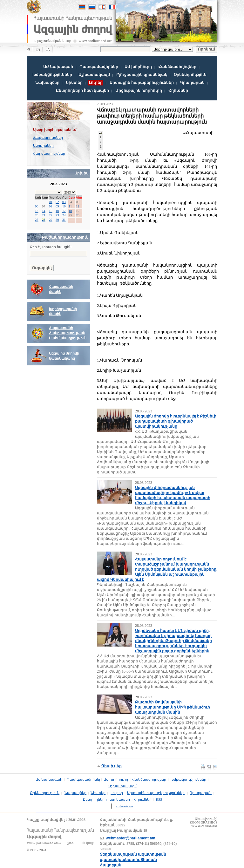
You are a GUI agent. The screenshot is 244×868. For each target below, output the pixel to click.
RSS (159, 799)
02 (57, 202)
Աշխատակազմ (94, 75)
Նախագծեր (47, 83)
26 (78, 215)
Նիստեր (74, 83)
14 (44, 211)
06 (37, 206)
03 (64, 202)
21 (44, 215)
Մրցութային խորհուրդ (139, 91)
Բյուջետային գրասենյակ (142, 75)
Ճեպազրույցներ (48, 138)
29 (51, 220)
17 (64, 211)
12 (78, 206)
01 (51, 202)
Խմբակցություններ (52, 75)
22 (51, 215)
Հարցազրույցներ (49, 153)
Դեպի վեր (112, 766)
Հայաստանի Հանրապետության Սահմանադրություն (68, 333)
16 (57, 211)
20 (37, 215)
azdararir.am (124, 806)
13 (37, 211)
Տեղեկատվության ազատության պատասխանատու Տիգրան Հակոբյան (133, 860)
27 (37, 220)
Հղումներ (178, 91)
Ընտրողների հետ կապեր (82, 91)
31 (64, 220)
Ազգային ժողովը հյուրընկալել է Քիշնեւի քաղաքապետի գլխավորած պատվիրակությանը (176, 421)
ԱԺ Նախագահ (58, 67)
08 (51, 206)
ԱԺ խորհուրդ (138, 67)
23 (57, 215)
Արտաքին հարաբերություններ (142, 83)
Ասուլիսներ (43, 146)
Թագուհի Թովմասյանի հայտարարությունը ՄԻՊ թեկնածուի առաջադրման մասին (173, 707)
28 (44, 220)
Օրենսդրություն (190, 75)
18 (70, 211)
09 (57, 206)
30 (57, 220)
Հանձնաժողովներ (177, 67)
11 (70, 206)
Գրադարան (192, 83)
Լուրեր (117, 793)
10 (64, 206)
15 (51, 211)
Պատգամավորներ (99, 67)
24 (64, 215)
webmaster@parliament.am (131, 838)
